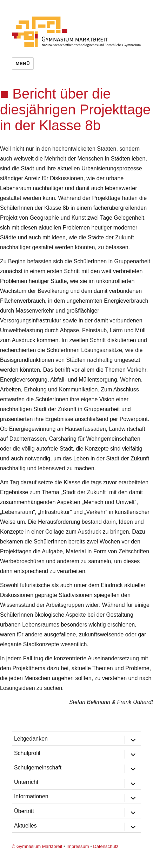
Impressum (78, 846)
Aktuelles (25, 826)
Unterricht (26, 782)
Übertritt (24, 811)
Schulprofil (27, 753)
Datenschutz (106, 846)
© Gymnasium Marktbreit (37, 846)
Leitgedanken (31, 739)
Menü (23, 64)
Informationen (31, 796)
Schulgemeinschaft (38, 768)
